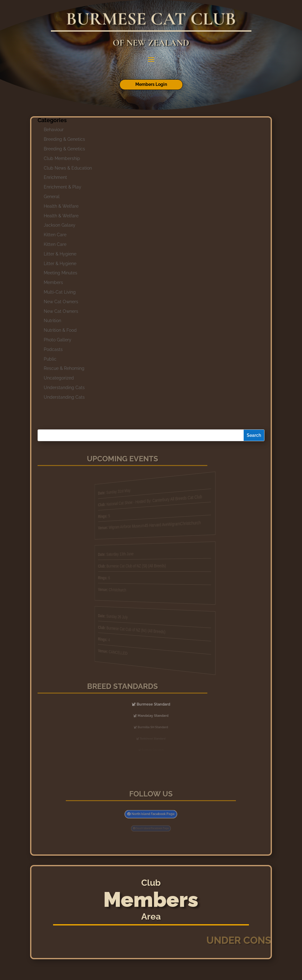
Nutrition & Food (60, 330)
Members (53, 282)
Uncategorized (59, 378)
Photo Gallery (58, 340)
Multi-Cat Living (60, 292)
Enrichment (55, 177)
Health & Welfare (61, 206)
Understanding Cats (64, 388)
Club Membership (62, 158)
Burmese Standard (153, 704)
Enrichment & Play (63, 187)
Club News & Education (68, 168)
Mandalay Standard (153, 716)
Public (50, 359)
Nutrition (52, 321)
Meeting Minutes (61, 273)
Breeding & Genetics (64, 139)
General (52, 197)
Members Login (151, 84)
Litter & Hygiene (60, 254)
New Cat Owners (61, 302)
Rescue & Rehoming (64, 368)
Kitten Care (55, 235)
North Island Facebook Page (152, 814)
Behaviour (54, 130)
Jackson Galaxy (60, 225)
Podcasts (53, 349)
